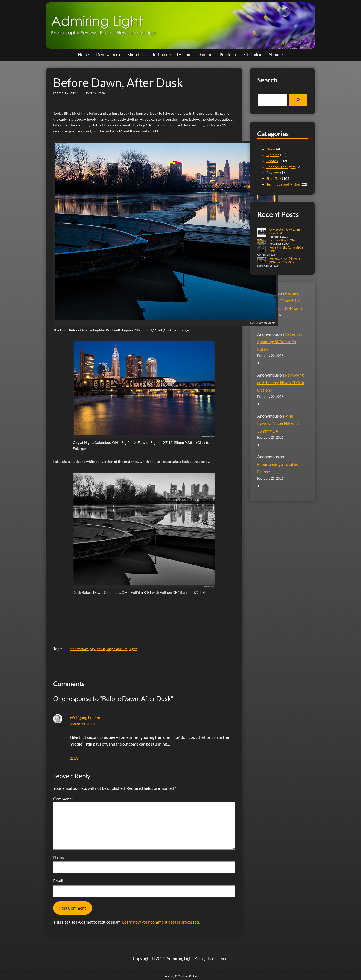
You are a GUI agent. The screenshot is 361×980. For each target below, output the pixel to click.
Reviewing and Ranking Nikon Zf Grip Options (281, 382)
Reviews (273, 172)
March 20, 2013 (82, 724)
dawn (101, 649)
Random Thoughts (281, 167)
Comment (63, 799)
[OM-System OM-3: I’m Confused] (262, 233)
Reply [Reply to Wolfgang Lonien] (74, 758)
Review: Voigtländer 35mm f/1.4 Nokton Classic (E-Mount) (280, 301)
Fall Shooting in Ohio (283, 240)
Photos (272, 161)
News (271, 149)
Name (59, 857)
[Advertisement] (144, 621)
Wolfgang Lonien (85, 717)
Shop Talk (274, 178)
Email (58, 881)
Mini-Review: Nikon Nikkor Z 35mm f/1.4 (278, 423)
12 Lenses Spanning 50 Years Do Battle (280, 342)
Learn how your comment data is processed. (161, 922)
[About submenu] (282, 54)
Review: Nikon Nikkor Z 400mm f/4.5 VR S (285, 260)
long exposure (117, 649)
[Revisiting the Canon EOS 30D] (262, 249)
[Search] (298, 100)
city (92, 649)
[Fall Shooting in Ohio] (262, 242)
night (133, 649)
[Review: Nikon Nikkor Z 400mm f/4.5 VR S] (262, 260)
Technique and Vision (283, 184)
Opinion (273, 155)
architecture (79, 649)
